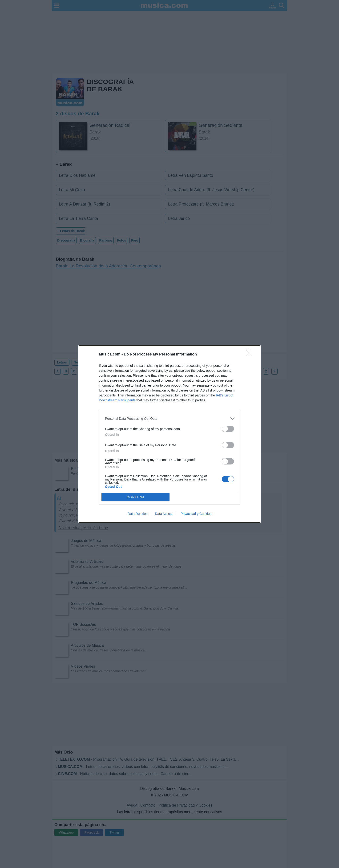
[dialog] (169, 434)
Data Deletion (138, 514)
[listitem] (169, 418)
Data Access (164, 514)
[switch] (228, 429)
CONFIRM (135, 497)
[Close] (251, 355)
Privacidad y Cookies (196, 514)
